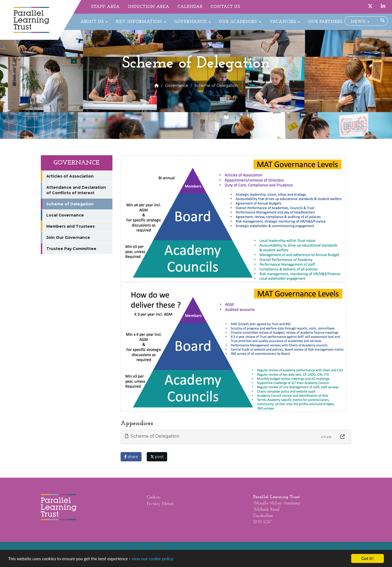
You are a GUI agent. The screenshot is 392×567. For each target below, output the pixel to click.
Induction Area (149, 7)
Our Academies (240, 22)
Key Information (141, 22)
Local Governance (65, 215)
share (131, 457)
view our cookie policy (152, 560)
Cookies (154, 497)
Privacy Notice (160, 504)
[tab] (236, 437)
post (157, 457)
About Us (94, 22)
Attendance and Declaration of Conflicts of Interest (76, 190)
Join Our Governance (68, 237)
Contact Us (225, 7)
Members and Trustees (71, 226)
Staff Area (105, 7)
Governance (192, 22)
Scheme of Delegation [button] (152, 436)
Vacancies (285, 22)
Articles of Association (70, 176)
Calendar (190, 7)
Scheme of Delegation (70, 204)
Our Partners (325, 22)
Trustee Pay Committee (71, 249)
